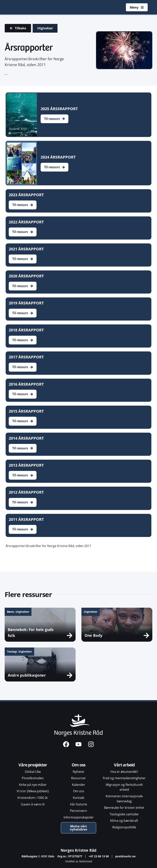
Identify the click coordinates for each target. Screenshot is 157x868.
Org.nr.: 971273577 (70, 856)
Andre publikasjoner (27, 675)
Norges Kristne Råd (79, 850)
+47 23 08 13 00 (99, 856)
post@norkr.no (125, 856)
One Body (94, 635)
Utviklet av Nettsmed (79, 861)
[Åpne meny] (137, 7)
